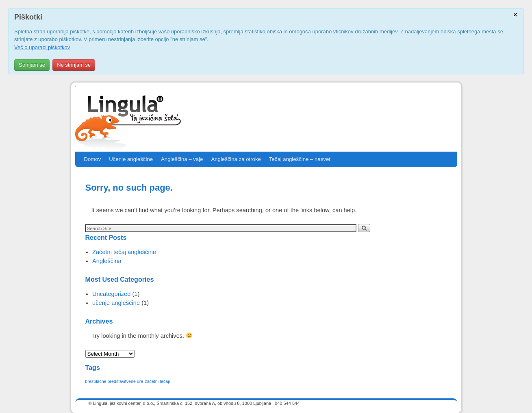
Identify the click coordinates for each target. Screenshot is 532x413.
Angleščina (107, 261)
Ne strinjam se (74, 65)
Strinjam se (32, 65)
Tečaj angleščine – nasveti (300, 159)
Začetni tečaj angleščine (124, 252)
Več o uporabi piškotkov (42, 47)
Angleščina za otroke (236, 159)
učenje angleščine (116, 303)
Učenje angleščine (131, 159)
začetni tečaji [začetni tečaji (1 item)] (157, 381)
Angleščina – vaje (182, 159)
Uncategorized (111, 294)
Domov (93, 159)
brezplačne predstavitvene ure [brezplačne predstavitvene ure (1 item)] (114, 381)
